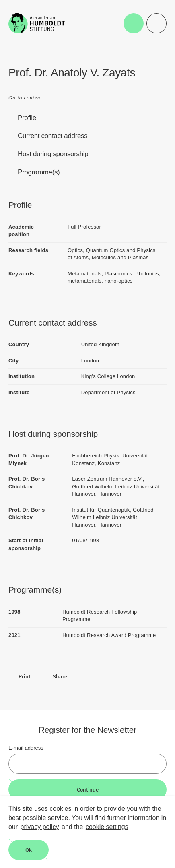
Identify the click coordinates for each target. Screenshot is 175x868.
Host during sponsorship (53, 154)
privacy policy (40, 827)
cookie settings (107, 827)
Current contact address (52, 136)
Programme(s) (39, 172)
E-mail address (26, 748)
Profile (27, 118)
